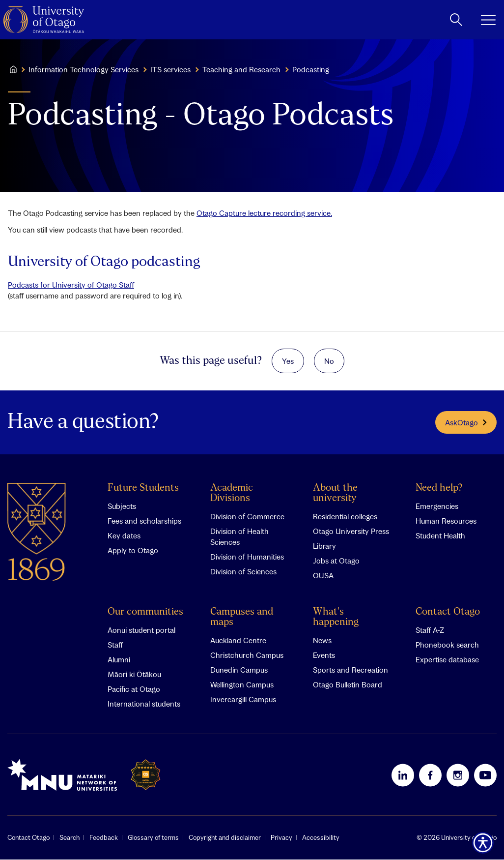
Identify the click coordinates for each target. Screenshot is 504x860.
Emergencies (437, 506)
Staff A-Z (430, 630)
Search (70, 838)
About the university (335, 494)
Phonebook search (447, 645)
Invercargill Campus (243, 700)
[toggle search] (456, 20)
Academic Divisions (232, 494)
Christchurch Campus (247, 655)
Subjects (122, 506)
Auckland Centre (238, 641)
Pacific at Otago (134, 689)
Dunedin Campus (239, 670)
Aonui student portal (141, 630)
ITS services (170, 69)
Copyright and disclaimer (225, 838)
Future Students (143, 489)
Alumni (119, 660)
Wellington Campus (242, 685)
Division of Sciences (243, 572)
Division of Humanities (247, 557)
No (329, 361)
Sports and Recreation (350, 670)
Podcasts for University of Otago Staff (71, 285)
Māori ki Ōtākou (134, 675)
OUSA (323, 576)
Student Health (440, 536)
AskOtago (466, 422)
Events (324, 655)
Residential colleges (345, 517)
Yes (288, 361)
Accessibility (321, 838)
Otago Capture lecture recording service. (264, 213)
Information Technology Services (84, 69)
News (322, 641)
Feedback (104, 838)
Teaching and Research (241, 69)
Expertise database (447, 660)
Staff (115, 645)
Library (324, 546)
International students (144, 704)
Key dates (124, 536)
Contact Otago (448, 612)
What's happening (336, 618)
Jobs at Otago (336, 561)
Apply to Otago (133, 551)
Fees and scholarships (144, 521)
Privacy (281, 838)
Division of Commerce (247, 517)
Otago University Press (351, 532)
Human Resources (446, 521)
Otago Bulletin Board (348, 685)
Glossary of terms (153, 838)
